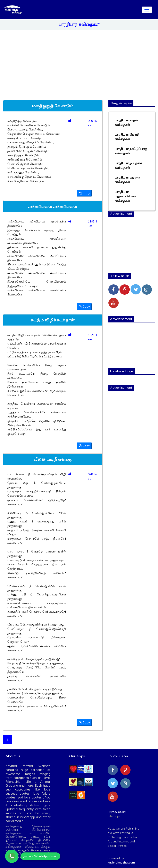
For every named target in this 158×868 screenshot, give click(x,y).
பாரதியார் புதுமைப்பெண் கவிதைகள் (125, 196)
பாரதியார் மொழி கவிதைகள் (127, 137)
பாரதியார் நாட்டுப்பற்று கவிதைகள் (131, 151)
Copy (84, 193)
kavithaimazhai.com (121, 862)
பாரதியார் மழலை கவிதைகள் (127, 180)
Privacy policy (117, 812)
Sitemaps (114, 816)
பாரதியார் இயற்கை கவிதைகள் (128, 165)
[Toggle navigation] (147, 10)
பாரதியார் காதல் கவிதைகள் (126, 122)
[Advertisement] (93, 63)
